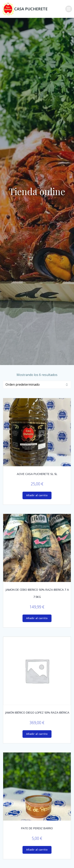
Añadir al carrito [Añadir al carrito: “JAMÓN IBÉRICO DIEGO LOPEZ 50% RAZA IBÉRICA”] (37, 734)
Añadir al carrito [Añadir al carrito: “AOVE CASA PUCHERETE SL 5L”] (37, 495)
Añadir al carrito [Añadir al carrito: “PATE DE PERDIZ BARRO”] (37, 850)
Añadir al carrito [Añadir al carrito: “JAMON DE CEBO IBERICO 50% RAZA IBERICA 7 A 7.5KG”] (37, 618)
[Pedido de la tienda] (37, 385)
